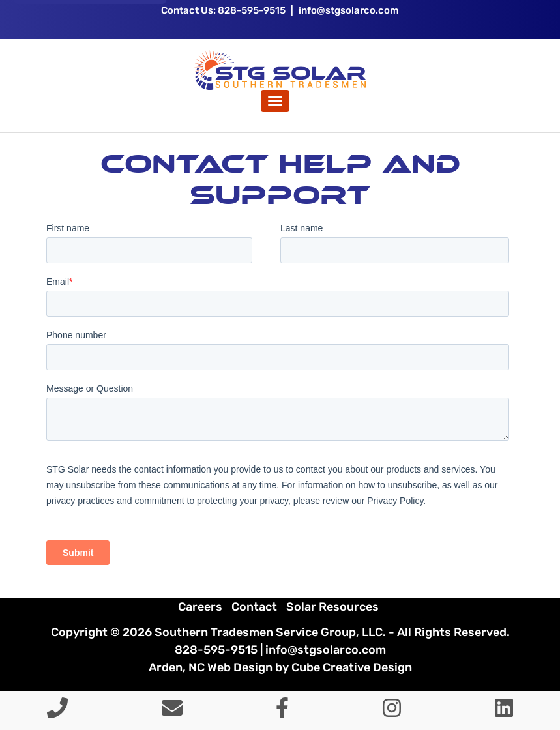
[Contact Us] (172, 712)
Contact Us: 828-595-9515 (223, 10)
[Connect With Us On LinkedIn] (504, 712)
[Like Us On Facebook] (282, 712)
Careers (200, 607)
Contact (254, 607)
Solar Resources (332, 607)
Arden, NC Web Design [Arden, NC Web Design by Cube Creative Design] (211, 667)
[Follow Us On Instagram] (392, 712)
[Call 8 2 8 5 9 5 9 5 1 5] (57, 712)
